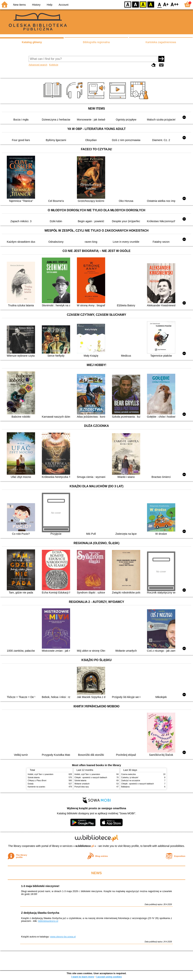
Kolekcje (54, 65)
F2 (175, 4)
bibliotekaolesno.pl (48, 921)
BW (136, 4)
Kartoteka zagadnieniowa (161, 42)
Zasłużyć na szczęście (131, 781)
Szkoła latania (34, 778)
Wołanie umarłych (82, 784)
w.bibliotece (85, 846)
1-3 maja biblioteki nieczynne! (40, 886)
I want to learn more (83, 977)
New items (20, 5)
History (36, 5)
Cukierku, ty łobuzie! (130, 778)
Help (50, 5)
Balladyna (125, 787)
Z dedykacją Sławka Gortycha (40, 913)
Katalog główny (32, 42)
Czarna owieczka (128, 774)
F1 (166, 4)
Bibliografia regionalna (96, 42)
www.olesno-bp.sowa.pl (63, 937)
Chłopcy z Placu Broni (37, 781)
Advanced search (38, 65)
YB (143, 4)
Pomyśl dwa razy (82, 787)
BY (151, 4)
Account (64, 5)
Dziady (31, 784)
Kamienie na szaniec (36, 787)
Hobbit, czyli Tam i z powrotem (41, 774)
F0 (159, 4)
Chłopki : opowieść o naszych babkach (91, 778)
